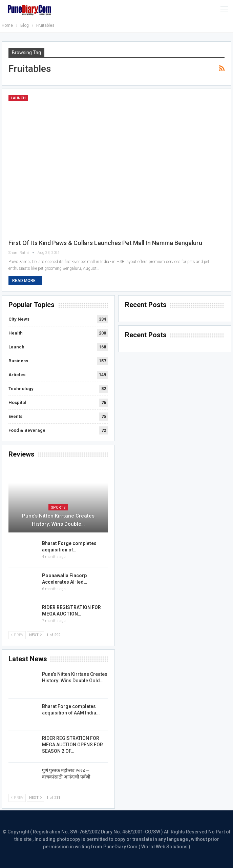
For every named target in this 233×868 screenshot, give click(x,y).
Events (15, 416)
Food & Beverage (27, 430)
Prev (17, 635)
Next (35, 635)
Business (18, 361)
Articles (17, 375)
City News (19, 319)
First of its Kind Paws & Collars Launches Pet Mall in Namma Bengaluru (105, 243)
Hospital (17, 402)
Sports (58, 508)
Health (16, 333)
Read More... (25, 281)
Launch (18, 98)
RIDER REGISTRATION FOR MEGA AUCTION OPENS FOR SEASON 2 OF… (72, 745)
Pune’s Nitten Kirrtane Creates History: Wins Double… (58, 520)
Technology (21, 389)
